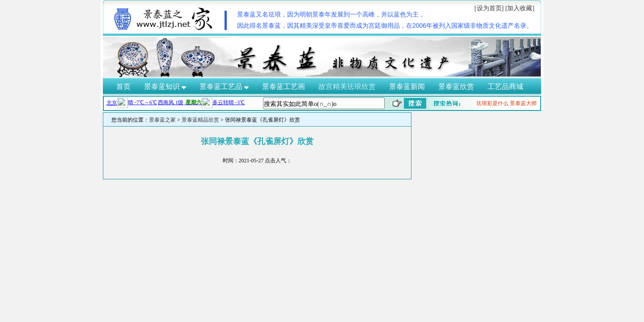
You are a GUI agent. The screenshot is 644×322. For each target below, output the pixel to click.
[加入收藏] (520, 8)
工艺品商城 (505, 87)
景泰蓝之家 (162, 120)
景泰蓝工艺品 (224, 87)
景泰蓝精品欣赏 (200, 120)
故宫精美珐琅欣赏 (347, 87)
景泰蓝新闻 (407, 87)
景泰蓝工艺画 (284, 87)
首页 (123, 87)
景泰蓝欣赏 (456, 87)
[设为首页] (489, 8)
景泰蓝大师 (523, 103)
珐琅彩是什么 (492, 103)
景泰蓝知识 (165, 87)
